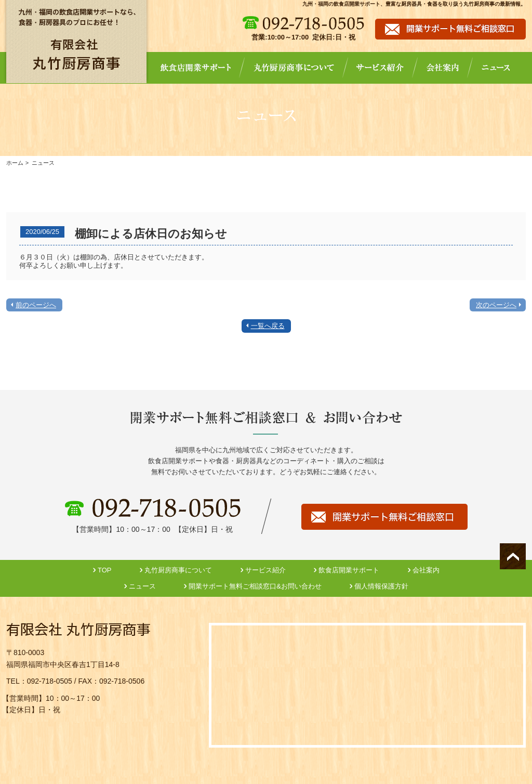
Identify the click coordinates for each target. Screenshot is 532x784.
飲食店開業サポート (349, 570)
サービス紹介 (265, 570)
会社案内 (426, 570)
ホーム (15, 163)
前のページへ (36, 305)
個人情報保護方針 (381, 586)
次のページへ (496, 305)
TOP (105, 570)
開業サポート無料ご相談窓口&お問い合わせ (255, 586)
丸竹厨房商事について (178, 570)
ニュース (142, 586)
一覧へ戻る (268, 326)
